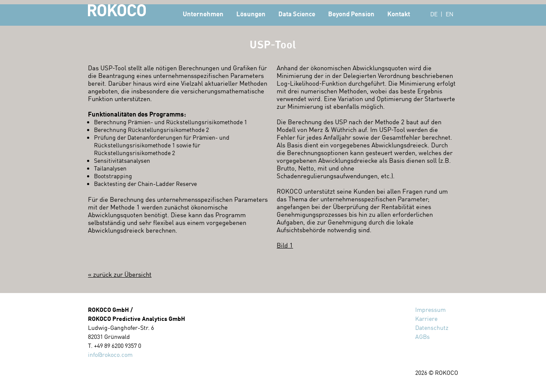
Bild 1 (285, 245)
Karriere (426, 319)
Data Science (297, 14)
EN (449, 14)
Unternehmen (203, 14)
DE (434, 14)
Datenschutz (432, 328)
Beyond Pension (351, 14)
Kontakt (399, 14)
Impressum (430, 310)
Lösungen (251, 14)
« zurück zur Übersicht (120, 274)
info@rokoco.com (110, 355)
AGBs (422, 337)
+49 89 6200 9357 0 (118, 346)
